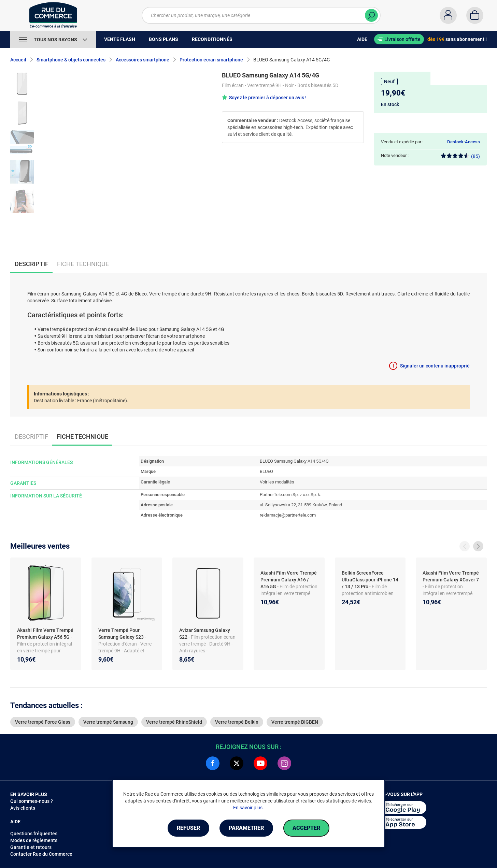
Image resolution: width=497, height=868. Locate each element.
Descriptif (31, 437)
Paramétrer (246, 828)
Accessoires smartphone (143, 60)
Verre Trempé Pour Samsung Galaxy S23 (122, 634)
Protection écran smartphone (211, 60)
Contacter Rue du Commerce (41, 854)
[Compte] (448, 15)
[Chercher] (371, 15)
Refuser (188, 828)
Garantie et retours (31, 847)
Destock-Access (464, 142)
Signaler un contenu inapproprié (435, 366)
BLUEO (266, 471)
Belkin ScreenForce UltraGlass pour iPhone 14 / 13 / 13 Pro (370, 580)
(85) (460, 156)
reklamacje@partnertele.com (288, 515)
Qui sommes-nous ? (32, 801)
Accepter (306, 828)
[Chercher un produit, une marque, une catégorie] (261, 15)
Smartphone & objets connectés (71, 60)
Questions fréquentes (34, 834)
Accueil (18, 60)
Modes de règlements (34, 840)
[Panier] (475, 15)
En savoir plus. (248, 808)
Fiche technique (83, 264)
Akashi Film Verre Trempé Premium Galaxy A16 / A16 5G (289, 580)
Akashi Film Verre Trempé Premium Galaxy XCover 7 (451, 576)
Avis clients (23, 808)
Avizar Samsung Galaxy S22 (205, 634)
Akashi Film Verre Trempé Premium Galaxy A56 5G (45, 634)
